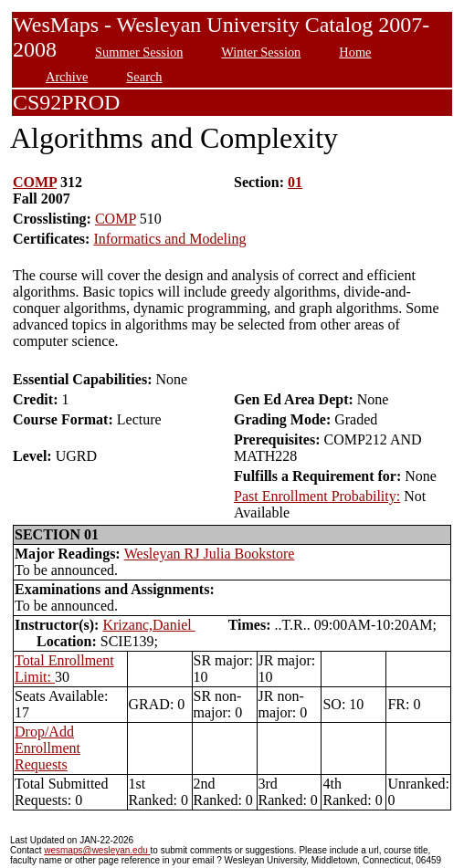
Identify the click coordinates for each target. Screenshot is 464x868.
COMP (35, 182)
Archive (67, 77)
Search (144, 77)
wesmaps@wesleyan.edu (97, 850)
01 (295, 182)
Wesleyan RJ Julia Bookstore (210, 554)
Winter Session (261, 52)
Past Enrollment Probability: (317, 496)
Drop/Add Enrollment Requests (47, 748)
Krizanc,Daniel (148, 625)
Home (355, 52)
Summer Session (139, 52)
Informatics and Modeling (169, 239)
